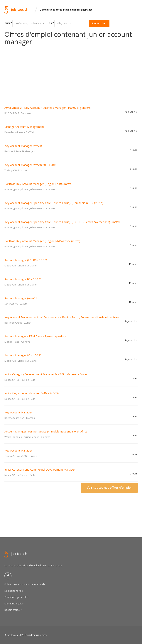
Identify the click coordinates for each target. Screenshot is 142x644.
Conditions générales (16, 597)
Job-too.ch (12, 635)
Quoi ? (8, 23)
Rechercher (99, 23)
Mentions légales (14, 604)
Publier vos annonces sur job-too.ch (25, 584)
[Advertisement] (71, 73)
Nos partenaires (14, 591)
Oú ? (51, 23)
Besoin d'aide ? (13, 610)
